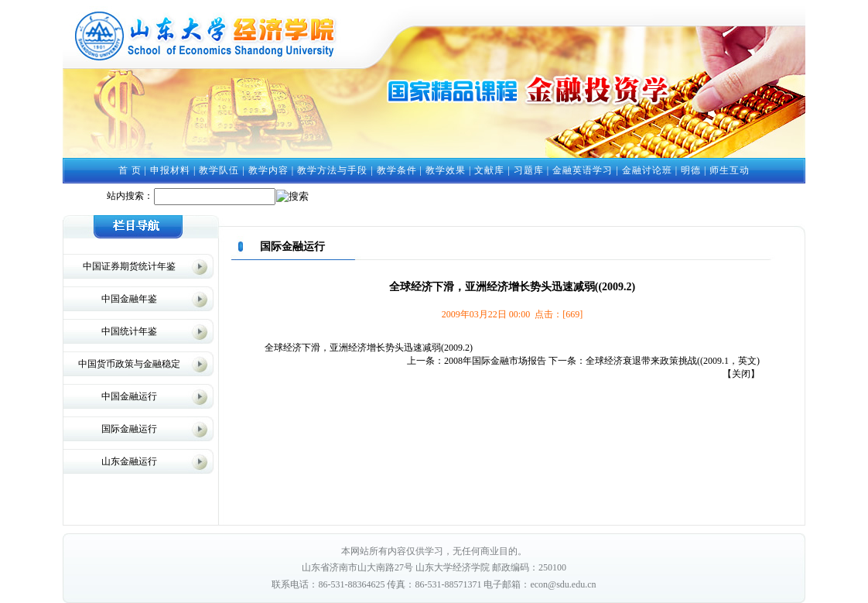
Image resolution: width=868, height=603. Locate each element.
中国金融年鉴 (129, 299)
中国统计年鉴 (129, 331)
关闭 (741, 374)
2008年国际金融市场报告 (495, 361)
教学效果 (446, 170)
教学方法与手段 (332, 170)
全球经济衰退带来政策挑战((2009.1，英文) (673, 361)
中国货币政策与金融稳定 (129, 364)
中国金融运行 (129, 396)
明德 (691, 170)
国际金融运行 (129, 429)
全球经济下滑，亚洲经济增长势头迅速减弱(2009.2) (369, 348)
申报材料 (170, 170)
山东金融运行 (129, 461)
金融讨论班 (647, 170)
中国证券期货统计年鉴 (129, 266)
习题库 (529, 170)
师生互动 (730, 170)
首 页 (130, 170)
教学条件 (397, 170)
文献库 (489, 170)
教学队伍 (219, 170)
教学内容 (268, 170)
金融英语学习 (583, 170)
